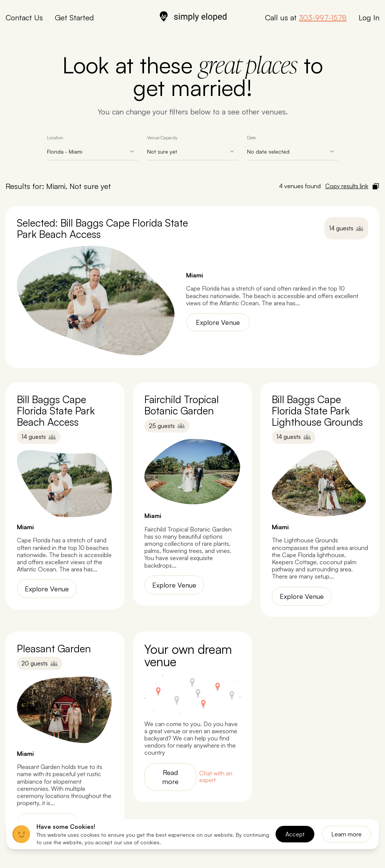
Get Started (74, 18)
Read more (170, 777)
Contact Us (24, 18)
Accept (295, 834)
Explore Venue (218, 322)
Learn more (346, 834)
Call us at (306, 18)
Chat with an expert (216, 777)
